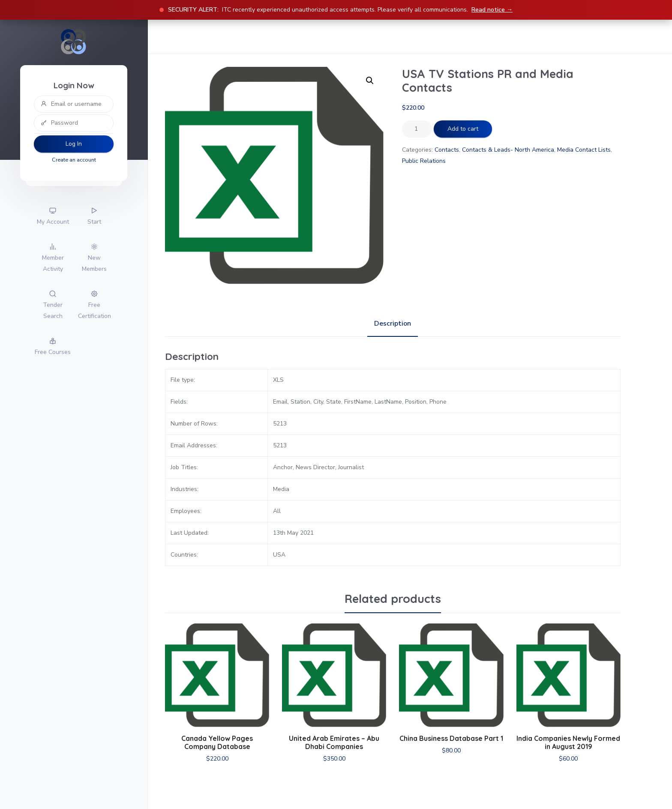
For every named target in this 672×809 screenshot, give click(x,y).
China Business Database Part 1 (451, 738)
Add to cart (463, 129)
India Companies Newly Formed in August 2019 (568, 742)
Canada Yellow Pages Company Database (217, 742)
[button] (370, 81)
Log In (74, 144)
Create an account (74, 160)
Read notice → (492, 10)
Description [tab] (393, 324)
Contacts (447, 150)
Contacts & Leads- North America (508, 150)
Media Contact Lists (584, 150)
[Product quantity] (417, 129)
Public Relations (424, 161)
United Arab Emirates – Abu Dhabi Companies (334, 742)
